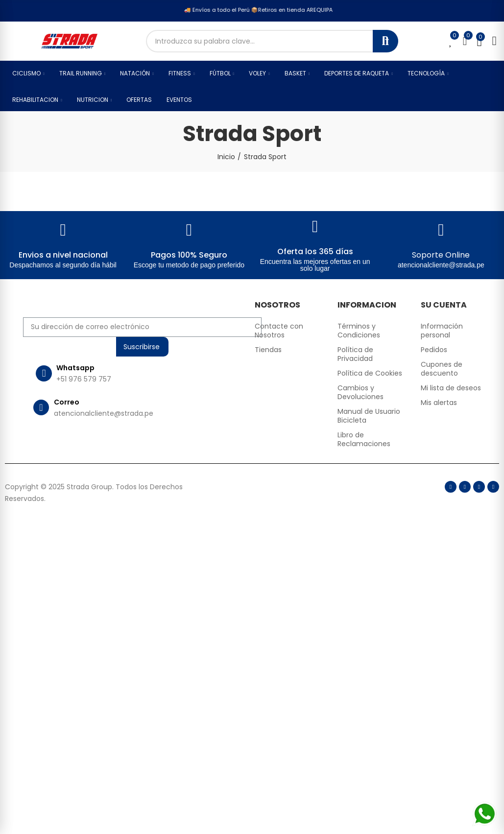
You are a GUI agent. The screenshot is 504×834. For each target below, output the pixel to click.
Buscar (385, 41)
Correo (67, 402)
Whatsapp (75, 368)
